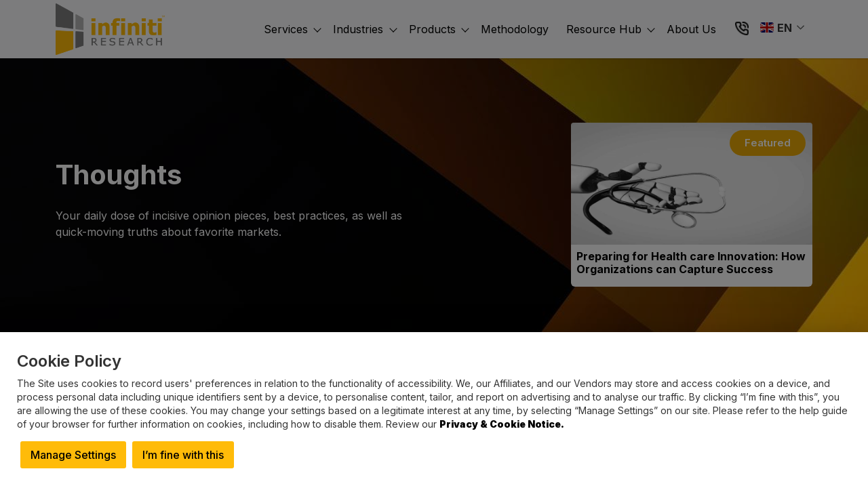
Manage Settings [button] (73, 455)
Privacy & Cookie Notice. (502, 424)
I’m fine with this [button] (183, 455)
